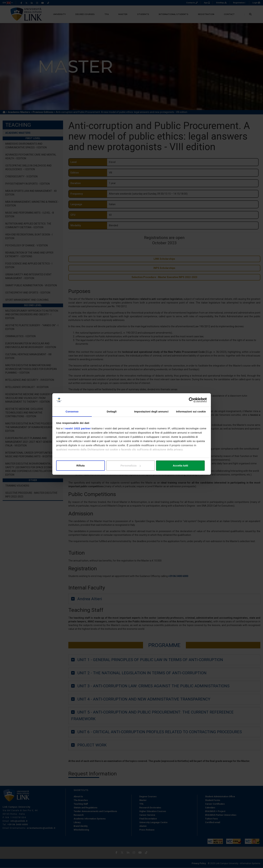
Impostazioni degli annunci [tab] (151, 411)
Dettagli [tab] (112, 411)
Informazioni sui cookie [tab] (191, 411)
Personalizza (132, 465)
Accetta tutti (182, 465)
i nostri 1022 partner (77, 429)
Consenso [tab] (72, 411)
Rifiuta (81, 465)
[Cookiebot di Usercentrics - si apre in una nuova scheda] (191, 400)
